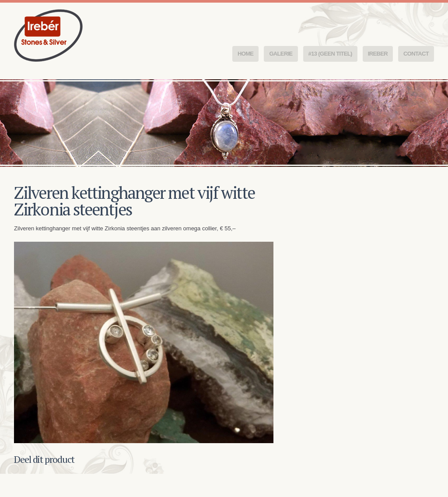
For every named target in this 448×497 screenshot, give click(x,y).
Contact (416, 54)
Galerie (281, 54)
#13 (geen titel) (330, 54)
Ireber (378, 54)
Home (245, 54)
